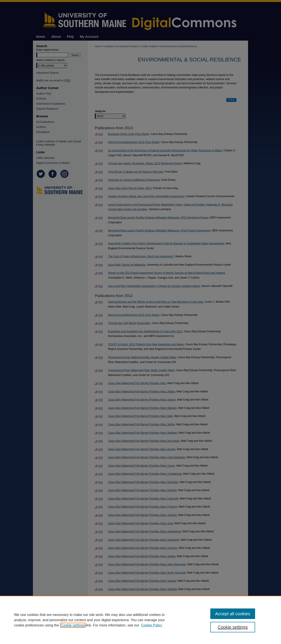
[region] (140, 620)
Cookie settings (73, 625)
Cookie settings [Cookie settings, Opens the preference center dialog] (233, 627)
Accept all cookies (233, 614)
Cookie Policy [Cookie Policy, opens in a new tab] (152, 625)
